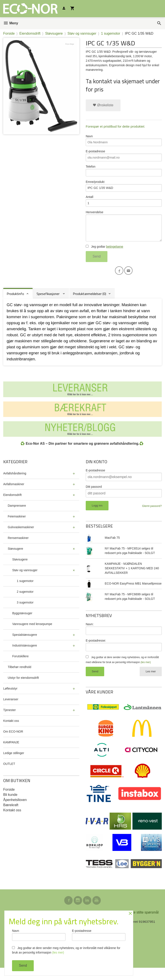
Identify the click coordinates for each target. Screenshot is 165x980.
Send (97, 266)
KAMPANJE (11, 753)
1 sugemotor (25, 591)
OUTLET (9, 774)
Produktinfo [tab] (15, 304)
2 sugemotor (25, 602)
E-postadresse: (96, 651)
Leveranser (11, 710)
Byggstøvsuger (22, 624)
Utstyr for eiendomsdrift (23, 688)
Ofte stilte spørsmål (144, 924)
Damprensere (17, 516)
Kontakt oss (11, 731)
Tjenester (9, 721)
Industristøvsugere (25, 656)
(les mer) (146, 673)
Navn (124, 141)
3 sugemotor (25, 613)
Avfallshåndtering (15, 484)
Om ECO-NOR (13, 742)
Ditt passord (94, 497)
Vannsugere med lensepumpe (32, 634)
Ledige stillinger (14, 764)
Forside (9, 33)
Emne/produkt (124, 190)
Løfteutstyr (10, 699)
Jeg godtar (104, 256)
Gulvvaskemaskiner (21, 538)
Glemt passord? (152, 516)
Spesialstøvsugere (25, 645)
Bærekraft (11, 816)
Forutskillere (20, 667)
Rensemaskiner (18, 548)
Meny (11, 23)
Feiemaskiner (17, 527)
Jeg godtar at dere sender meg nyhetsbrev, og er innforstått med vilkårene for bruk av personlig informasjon (66, 950)
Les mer (151, 682)
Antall (124, 207)
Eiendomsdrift (12, 505)
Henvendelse (124, 234)
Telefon (124, 174)
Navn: (90, 635)
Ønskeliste (103, 105)
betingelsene (115, 256)
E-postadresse (124, 157)
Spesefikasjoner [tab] (48, 304)
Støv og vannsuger (25, 581)
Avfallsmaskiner (14, 495)
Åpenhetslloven (15, 810)
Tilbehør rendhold (19, 678)
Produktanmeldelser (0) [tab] (89, 304)
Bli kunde (10, 805)
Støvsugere (15, 559)
